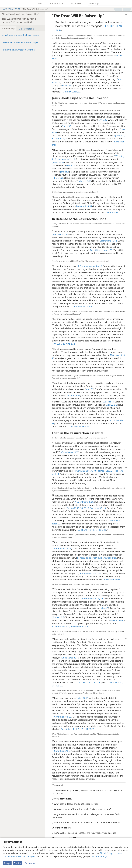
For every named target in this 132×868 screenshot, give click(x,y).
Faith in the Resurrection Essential (18, 50)
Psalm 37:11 (68, 126)
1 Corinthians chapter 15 (100, 250)
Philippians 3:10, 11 (80, 627)
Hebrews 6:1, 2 (60, 235)
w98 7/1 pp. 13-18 (11, 9)
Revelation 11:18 (109, 558)
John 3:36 (102, 120)
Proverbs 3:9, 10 (98, 508)
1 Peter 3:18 (58, 178)
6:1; (83, 729)
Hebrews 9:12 (84, 181)
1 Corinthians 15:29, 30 (92, 599)
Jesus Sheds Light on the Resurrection (20, 35)
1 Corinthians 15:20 (85, 502)
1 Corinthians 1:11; (68, 729)
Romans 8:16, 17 (84, 206)
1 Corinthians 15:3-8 (82, 307)
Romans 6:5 (113, 213)
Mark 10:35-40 (117, 620)
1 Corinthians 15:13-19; (86, 471)
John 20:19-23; (59, 344)
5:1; (79, 729)
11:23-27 (58, 686)
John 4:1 (104, 608)
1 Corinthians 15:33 (62, 717)
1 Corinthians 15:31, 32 (90, 683)
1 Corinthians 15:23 (62, 549)
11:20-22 (90, 729)
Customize (30, 863)
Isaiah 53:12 (58, 162)
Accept (7, 863)
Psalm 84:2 (67, 85)
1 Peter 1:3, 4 (60, 139)
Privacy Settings (100, 856)
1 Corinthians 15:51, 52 (90, 573)
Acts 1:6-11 (109, 402)
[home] (4, 3)
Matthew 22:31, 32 (72, 92)
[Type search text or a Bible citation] (106, 3)
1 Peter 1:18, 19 (99, 530)
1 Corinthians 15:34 (62, 751)
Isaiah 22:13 (82, 698)
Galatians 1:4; (84, 530)
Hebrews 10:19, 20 (66, 159)
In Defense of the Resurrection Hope (20, 42)
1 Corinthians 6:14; (61, 627)
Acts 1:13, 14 (74, 395)
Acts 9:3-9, (114, 420)
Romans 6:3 (58, 617)
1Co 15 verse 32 (68, 658)
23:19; (86, 508)
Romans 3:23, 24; (105, 471)
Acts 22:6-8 (112, 405)
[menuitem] (4, 3)
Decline (18, 863)
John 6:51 (65, 172)
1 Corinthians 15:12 (107, 241)
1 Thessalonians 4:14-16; (89, 558)
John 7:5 (90, 389)
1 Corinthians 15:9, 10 (79, 427)
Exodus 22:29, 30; (75, 508)
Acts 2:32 (70, 165)
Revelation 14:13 (112, 580)
